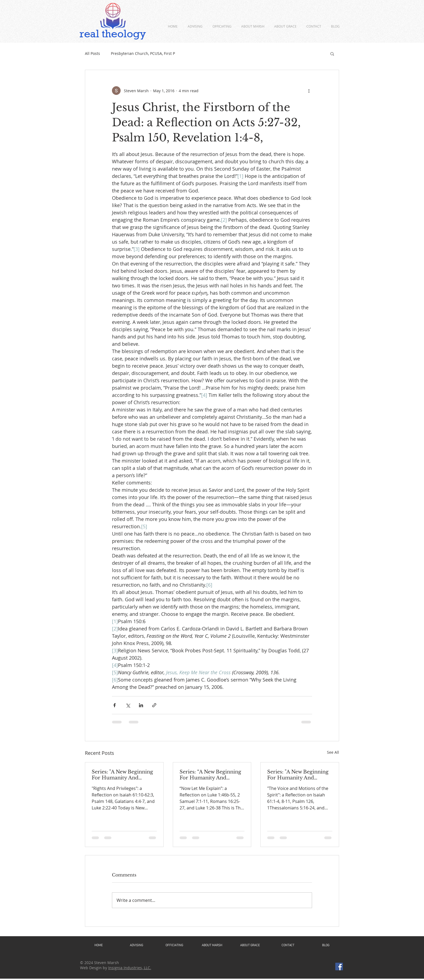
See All (333, 752)
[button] (332, 54)
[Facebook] (339, 966)
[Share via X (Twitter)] (128, 705)
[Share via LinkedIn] (141, 705)
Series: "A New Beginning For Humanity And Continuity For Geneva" (122, 775)
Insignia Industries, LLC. (130, 968)
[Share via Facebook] (115, 705)
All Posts (92, 53)
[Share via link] (154, 705)
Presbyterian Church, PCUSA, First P (143, 53)
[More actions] (309, 91)
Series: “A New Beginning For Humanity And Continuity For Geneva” (210, 775)
